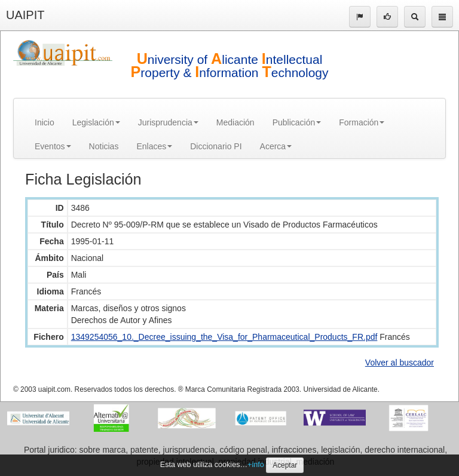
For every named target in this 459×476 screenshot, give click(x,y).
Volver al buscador (400, 363)
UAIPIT (25, 15)
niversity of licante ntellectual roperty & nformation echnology (229, 66)
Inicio (45, 122)
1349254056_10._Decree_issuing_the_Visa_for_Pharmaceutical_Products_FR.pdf (224, 337)
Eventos (53, 146)
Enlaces (154, 146)
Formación (362, 122)
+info (256, 465)
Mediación (235, 122)
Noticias (104, 146)
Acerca (276, 146)
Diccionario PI (216, 146)
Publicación (297, 122)
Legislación (96, 122)
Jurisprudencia (168, 122)
